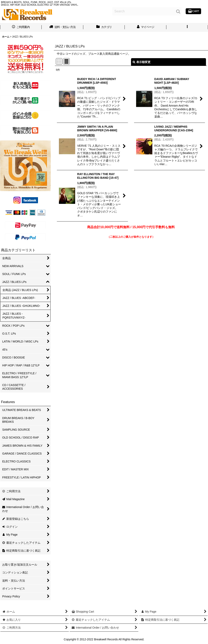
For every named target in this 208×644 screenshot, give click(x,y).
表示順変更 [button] (142, 62)
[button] (187, 27)
